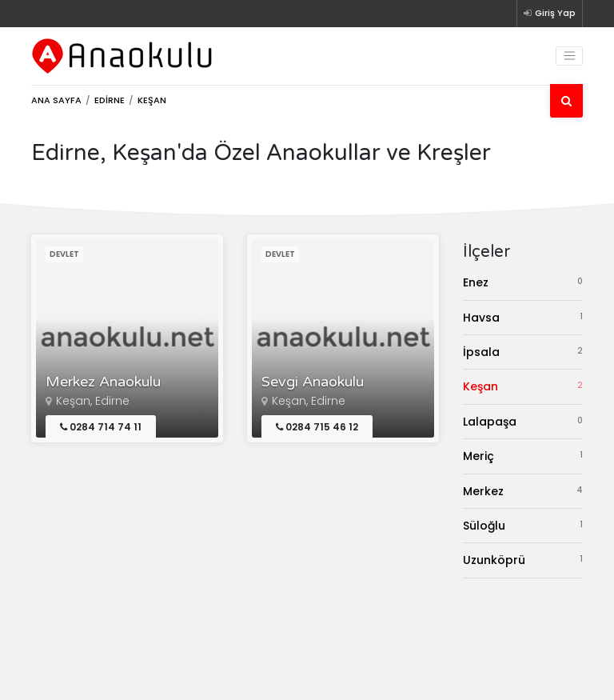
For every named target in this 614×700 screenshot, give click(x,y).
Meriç (523, 456)
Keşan (523, 386)
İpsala (523, 352)
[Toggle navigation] (569, 56)
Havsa (523, 317)
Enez (523, 282)
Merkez (523, 491)
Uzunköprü (523, 560)
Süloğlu (523, 525)
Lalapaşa (523, 421)
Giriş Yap (550, 13)
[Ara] (566, 101)
